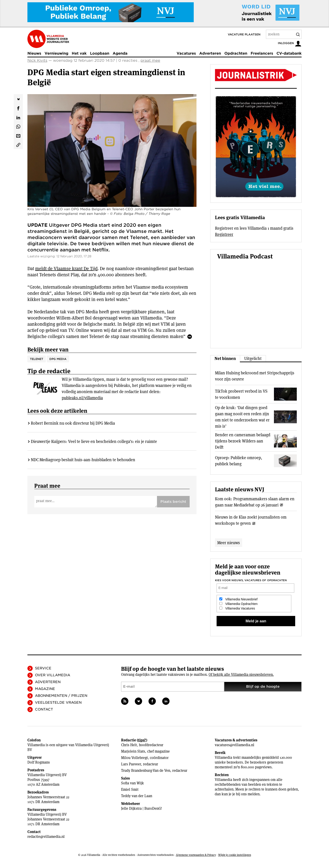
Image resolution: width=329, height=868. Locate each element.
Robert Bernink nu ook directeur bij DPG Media (73, 423)
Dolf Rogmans (39, 762)
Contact (44, 709)
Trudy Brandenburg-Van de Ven (146, 771)
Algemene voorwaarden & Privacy (196, 855)
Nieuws (34, 53)
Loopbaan (100, 53)
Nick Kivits (37, 60)
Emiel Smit (130, 789)
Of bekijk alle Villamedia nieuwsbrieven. (241, 675)
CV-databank (289, 53)
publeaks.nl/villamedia (82, 398)
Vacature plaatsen (244, 34)
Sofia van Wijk (133, 783)
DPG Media (58, 359)
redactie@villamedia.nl (46, 837)
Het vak (79, 53)
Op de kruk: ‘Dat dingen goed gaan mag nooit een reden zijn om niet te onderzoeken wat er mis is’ (242, 417)
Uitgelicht (253, 358)
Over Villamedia (53, 675)
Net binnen (225, 358)
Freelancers (262, 53)
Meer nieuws (229, 543)
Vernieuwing (56, 53)
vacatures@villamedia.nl (235, 745)
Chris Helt (129, 745)
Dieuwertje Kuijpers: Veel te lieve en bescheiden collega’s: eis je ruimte (94, 441)
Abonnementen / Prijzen (61, 696)
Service (43, 668)
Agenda (120, 53)
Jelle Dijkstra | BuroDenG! (142, 808)
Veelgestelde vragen (58, 703)
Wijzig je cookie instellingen (235, 855)
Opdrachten (236, 53)
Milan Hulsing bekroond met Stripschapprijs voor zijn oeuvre (255, 376)
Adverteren (210, 53)
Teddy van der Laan (137, 796)
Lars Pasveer (131, 764)
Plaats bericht (173, 502)
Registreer (224, 234)
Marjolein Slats (133, 751)
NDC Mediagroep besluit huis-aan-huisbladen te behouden (83, 460)
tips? (142, 740)
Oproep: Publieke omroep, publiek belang (239, 461)
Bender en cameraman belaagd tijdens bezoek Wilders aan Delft (243, 441)
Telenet (37, 359)
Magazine (45, 689)
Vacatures (186, 53)
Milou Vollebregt (134, 758)
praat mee (150, 60)
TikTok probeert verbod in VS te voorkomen (241, 394)
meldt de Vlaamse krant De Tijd (66, 269)
